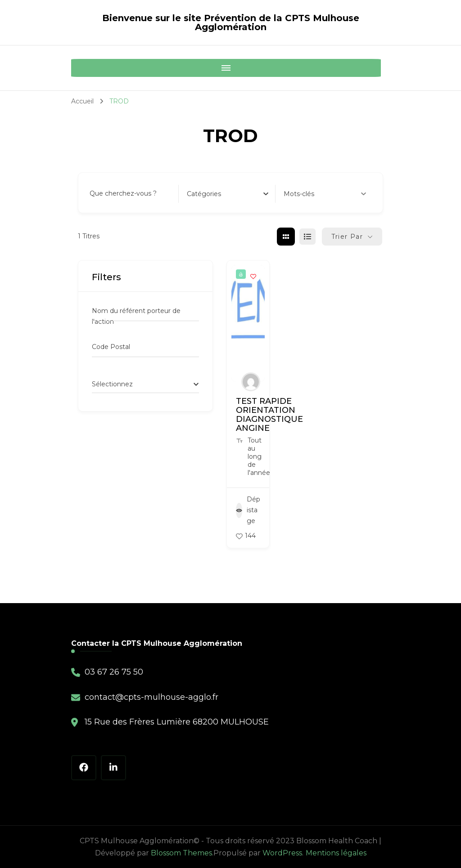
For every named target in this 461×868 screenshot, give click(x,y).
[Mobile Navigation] (80, 68)
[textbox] (204, 194)
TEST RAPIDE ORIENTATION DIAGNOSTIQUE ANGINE (269, 415)
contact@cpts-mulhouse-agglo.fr (151, 697)
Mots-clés (325, 194)
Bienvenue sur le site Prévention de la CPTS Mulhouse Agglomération (231, 22)
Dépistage (248, 510)
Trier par (347, 237)
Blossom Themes (181, 853)
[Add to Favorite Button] (253, 276)
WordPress (282, 853)
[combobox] (228, 194)
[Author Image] (251, 382)
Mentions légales (336, 853)
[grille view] (286, 237)
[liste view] (307, 237)
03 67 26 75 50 (114, 672)
